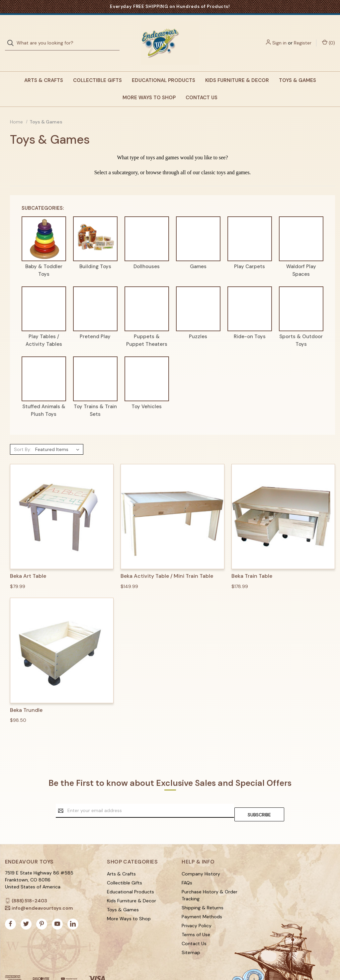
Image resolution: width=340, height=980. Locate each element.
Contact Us (202, 84)
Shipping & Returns (203, 891)
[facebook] (10, 907)
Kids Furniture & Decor (237, 67)
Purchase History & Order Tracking (210, 878)
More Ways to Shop (149, 84)
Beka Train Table (252, 563)
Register (303, 36)
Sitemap (191, 936)
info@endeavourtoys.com (42, 891)
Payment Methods (202, 900)
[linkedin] (73, 907)
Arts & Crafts (44, 67)
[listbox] (59, 436)
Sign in (279, 36)
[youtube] (57, 907)
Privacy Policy (197, 909)
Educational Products (164, 67)
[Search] (12, 36)
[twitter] (26, 907)
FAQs (187, 866)
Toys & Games (297, 67)
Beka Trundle (26, 697)
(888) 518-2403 (29, 884)
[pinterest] (42, 907)
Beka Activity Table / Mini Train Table (167, 563)
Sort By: (23, 436)
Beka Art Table (28, 563)
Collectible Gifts (97, 67)
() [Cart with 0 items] (329, 36)
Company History (201, 857)
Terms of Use (196, 918)
